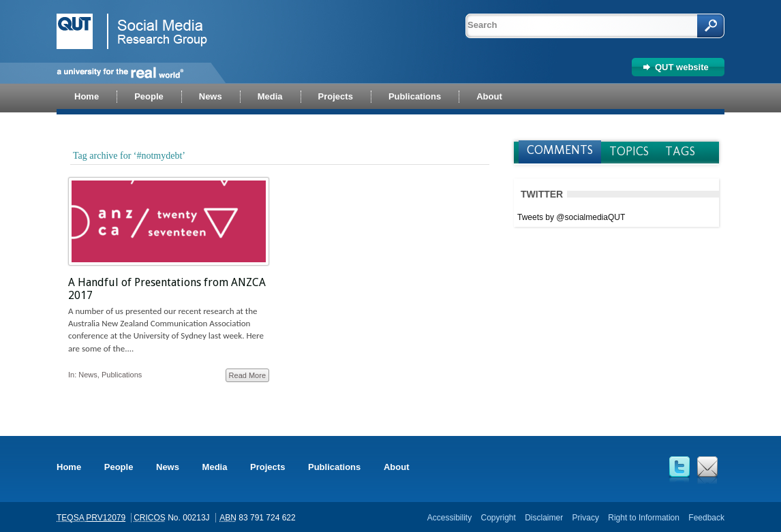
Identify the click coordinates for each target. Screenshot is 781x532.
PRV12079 (106, 518)
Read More (247, 375)
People (119, 467)
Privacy (586, 518)
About (397, 467)
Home (69, 467)
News (88, 375)
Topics (629, 151)
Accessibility (449, 518)
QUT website (682, 67)
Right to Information (644, 518)
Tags (680, 151)
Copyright (498, 518)
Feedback (706, 518)
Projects (267, 467)
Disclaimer (544, 518)
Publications (122, 375)
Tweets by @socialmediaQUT (571, 217)
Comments (560, 150)
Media (215, 467)
